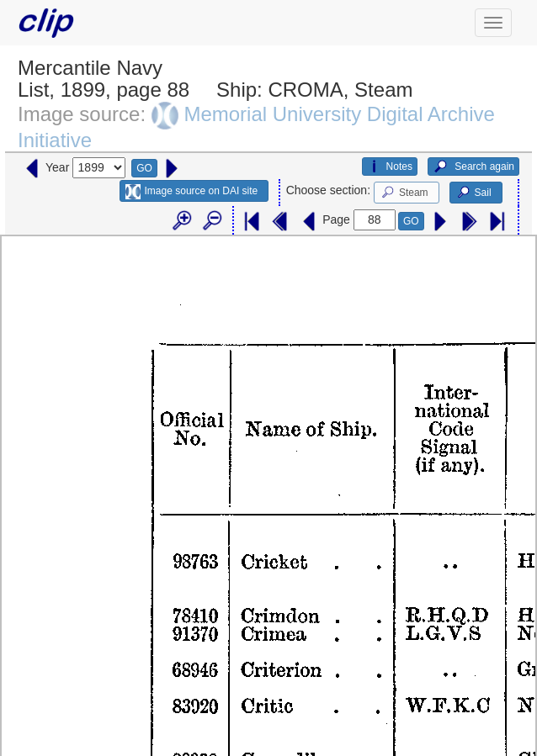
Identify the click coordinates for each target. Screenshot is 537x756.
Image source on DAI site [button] (191, 192)
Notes (390, 167)
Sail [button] (473, 193)
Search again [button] (473, 167)
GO (144, 168)
